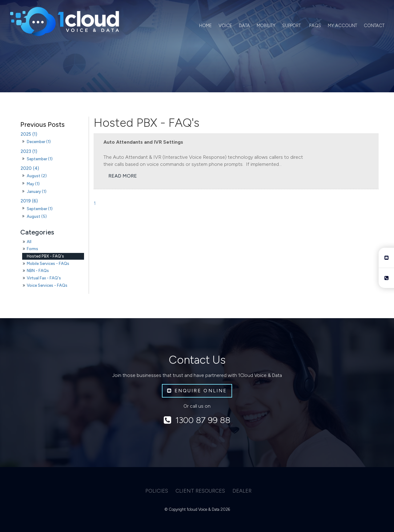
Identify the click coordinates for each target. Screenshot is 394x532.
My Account (342, 26)
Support (291, 26)
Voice (225, 26)
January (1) (37, 192)
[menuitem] (157, 491)
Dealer (242, 491)
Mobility (266, 26)
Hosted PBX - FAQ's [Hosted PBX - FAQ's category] (45, 256)
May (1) (33, 184)
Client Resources (200, 491)
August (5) (37, 216)
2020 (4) (30, 168)
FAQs (315, 26)
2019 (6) (29, 201)
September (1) (40, 159)
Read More (123, 176)
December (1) (39, 142)
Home (205, 26)
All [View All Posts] (29, 242)
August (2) (37, 176)
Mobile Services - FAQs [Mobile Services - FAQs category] (48, 264)
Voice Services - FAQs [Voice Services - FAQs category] (47, 285)
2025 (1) (29, 134)
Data (244, 26)
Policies (157, 491)
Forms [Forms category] (32, 249)
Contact (374, 26)
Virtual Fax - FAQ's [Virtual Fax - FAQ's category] (44, 278)
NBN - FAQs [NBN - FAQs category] (38, 271)
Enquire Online (201, 391)
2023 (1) (29, 151)
